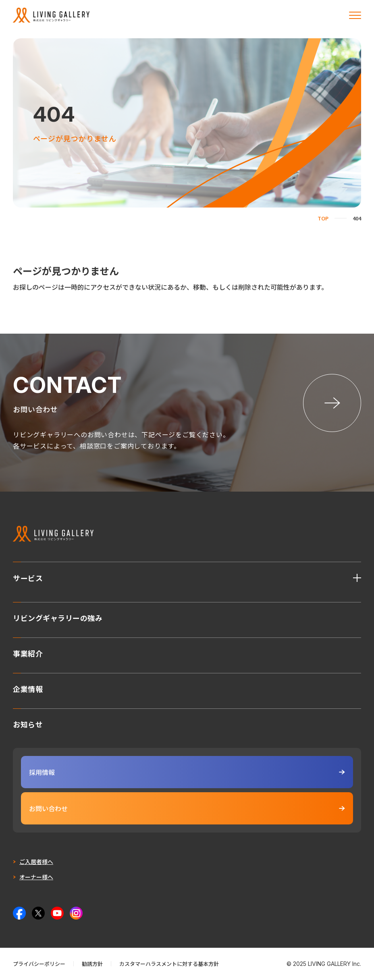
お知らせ (28, 723)
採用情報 (187, 772)
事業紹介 (28, 652)
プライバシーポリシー (39, 964)
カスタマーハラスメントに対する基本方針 (169, 964)
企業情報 (28, 688)
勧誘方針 (92, 964)
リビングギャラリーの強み (58, 617)
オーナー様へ (36, 877)
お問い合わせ (187, 808)
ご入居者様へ (36, 862)
